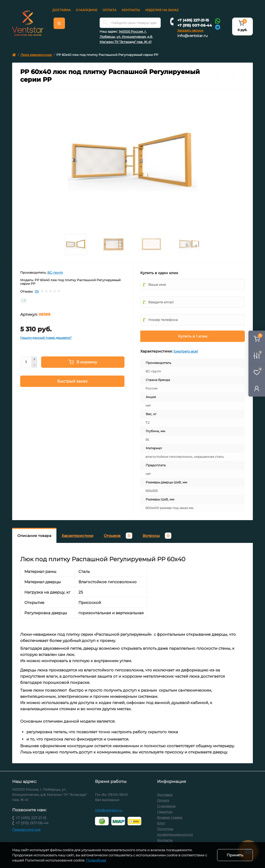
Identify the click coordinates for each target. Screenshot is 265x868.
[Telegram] (218, 27)
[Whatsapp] (218, 21)
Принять (235, 855)
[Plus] (34, 359)
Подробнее (96, 860)
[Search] (105, 23)
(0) (37, 291)
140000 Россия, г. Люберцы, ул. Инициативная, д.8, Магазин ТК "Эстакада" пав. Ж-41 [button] (126, 37)
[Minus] (34, 365)
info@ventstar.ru (192, 36)
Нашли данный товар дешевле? (46, 338)
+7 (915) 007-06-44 (195, 25)
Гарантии (165, 812)
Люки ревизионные (36, 55)
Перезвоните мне (26, 830)
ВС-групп (55, 272)
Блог (161, 823)
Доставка (61, 10)
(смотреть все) (186, 351)
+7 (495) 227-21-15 (193, 20)
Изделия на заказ (162, 10)
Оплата (109, 10)
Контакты (131, 10)
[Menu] (59, 23)
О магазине (87, 10)
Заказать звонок (190, 30)
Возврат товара (170, 817)
